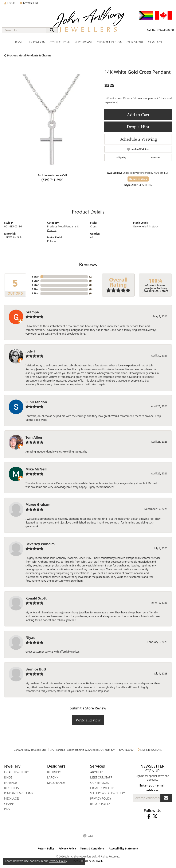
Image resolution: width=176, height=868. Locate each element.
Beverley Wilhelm (40, 544)
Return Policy (46, 849)
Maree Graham (38, 505)
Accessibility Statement (124, 849)
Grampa (32, 312)
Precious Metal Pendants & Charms (29, 55)
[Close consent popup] (82, 861)
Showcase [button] (84, 42)
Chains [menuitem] (9, 804)
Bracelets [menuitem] (11, 788)
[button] (10, 3)
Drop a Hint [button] (138, 127)
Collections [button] (60, 42)
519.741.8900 (126, 750)
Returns (156, 158)
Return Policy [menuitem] (100, 804)
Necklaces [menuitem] (12, 799)
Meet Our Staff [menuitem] (101, 777)
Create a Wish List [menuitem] (103, 788)
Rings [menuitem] (8, 777)
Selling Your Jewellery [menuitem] (107, 793)
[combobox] (24, 30)
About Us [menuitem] (97, 772)
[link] (160, 30)
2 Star (35, 289)
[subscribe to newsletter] (166, 798)
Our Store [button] (135, 42)
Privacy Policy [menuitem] (101, 799)
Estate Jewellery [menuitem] (16, 772)
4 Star (35, 281)
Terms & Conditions (92, 849)
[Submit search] (52, 30)
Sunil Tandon (36, 402)
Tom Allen (34, 437)
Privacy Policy (67, 849)
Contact (155, 42)
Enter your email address (152, 788)
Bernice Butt (36, 669)
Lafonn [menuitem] (53, 777)
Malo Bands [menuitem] (56, 783)
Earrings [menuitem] (11, 783)
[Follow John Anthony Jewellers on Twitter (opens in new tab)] (155, 816)
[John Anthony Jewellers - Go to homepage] (88, 22)
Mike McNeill (36, 469)
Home (18, 42)
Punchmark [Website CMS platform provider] (96, 861)
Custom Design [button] (109, 42)
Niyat (30, 638)
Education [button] (36, 42)
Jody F (31, 351)
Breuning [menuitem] (54, 772)
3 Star (35, 285)
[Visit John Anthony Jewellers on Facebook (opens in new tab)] (149, 816)
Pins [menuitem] (7, 809)
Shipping (121, 158)
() (91, 277)
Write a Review (88, 720)
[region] (52, 122)
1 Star (35, 293)
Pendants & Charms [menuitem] (19, 793)
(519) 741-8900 (52, 180)
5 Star (35, 277)
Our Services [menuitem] (99, 783)
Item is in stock (138, 179)
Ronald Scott (36, 598)
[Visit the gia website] (88, 836)
